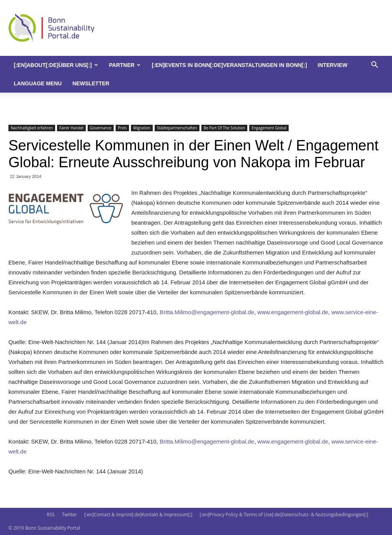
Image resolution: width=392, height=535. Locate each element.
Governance (101, 128)
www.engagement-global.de (293, 312)
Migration (142, 128)
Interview (333, 65)
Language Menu (38, 83)
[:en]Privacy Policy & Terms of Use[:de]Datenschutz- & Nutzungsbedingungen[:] (284, 515)
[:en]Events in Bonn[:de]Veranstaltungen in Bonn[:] (229, 65)
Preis (122, 128)
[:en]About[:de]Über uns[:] (56, 65)
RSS (51, 515)
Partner (125, 65)
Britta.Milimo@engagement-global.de (207, 312)
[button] (374, 66)
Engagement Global (269, 128)
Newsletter (91, 83)
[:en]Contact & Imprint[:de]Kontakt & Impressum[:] (138, 515)
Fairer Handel (71, 128)
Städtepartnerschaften (177, 128)
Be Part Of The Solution (224, 128)
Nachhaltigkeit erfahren (32, 128)
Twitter (69, 515)
